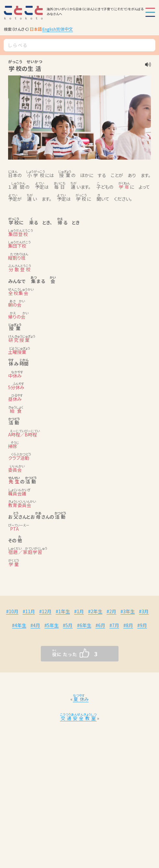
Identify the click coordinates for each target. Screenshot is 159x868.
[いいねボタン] (67, 654)
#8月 (128, 625)
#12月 (45, 611)
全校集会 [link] (18, 293)
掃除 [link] (13, 446)
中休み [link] (15, 376)
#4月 (35, 625)
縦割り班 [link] (17, 258)
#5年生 (51, 625)
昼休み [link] (15, 399)
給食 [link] (16, 411)
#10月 (12, 611)
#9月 (142, 625)
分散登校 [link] (20, 269)
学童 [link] (14, 564)
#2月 (111, 611)
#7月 (114, 625)
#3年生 (128, 611)
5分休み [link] (16, 387)
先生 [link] (14, 481)
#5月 (68, 625)
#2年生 (95, 611)
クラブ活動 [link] (19, 458)
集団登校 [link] (18, 234)
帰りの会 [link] (17, 317)
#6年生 (84, 625)
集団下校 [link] (17, 246)
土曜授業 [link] (17, 352)
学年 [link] (124, 187)
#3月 (144, 611)
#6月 (100, 625)
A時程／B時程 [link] (23, 434)
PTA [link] (13, 529)
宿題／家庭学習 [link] (25, 552)
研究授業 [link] (19, 340)
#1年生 (63, 611)
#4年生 (19, 625)
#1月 (79, 611)
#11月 (29, 611)
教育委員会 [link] (20, 505)
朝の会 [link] (15, 305)
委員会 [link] (15, 470)
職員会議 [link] (17, 493)
